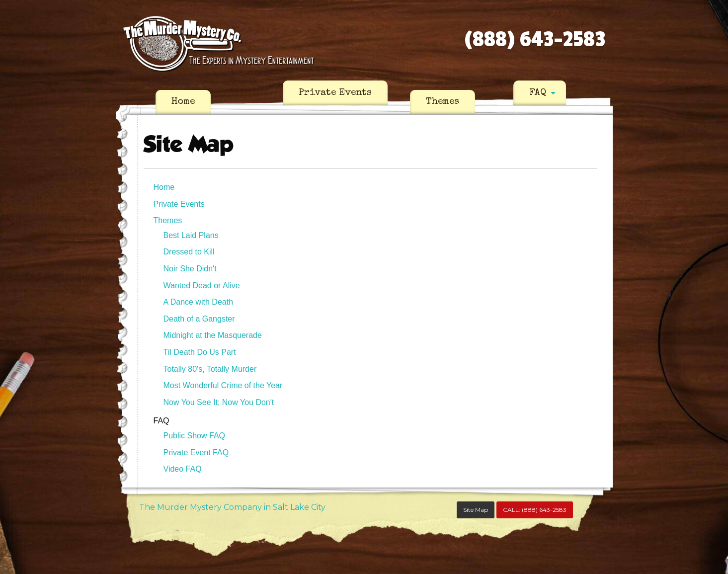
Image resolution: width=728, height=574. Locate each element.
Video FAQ (183, 469)
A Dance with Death (199, 302)
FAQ (538, 93)
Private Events (335, 93)
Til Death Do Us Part (200, 352)
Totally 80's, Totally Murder (210, 369)
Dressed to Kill (189, 252)
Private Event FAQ (196, 452)
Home (183, 102)
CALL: (535, 510)
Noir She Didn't (190, 269)
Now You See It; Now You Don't (219, 402)
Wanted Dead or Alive (202, 286)
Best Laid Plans (191, 235)
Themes (443, 102)
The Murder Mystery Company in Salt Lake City (232, 507)
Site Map (476, 510)
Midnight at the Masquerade (213, 335)
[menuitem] (183, 102)
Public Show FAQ (195, 436)
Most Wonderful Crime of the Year (223, 385)
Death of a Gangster (199, 319)
